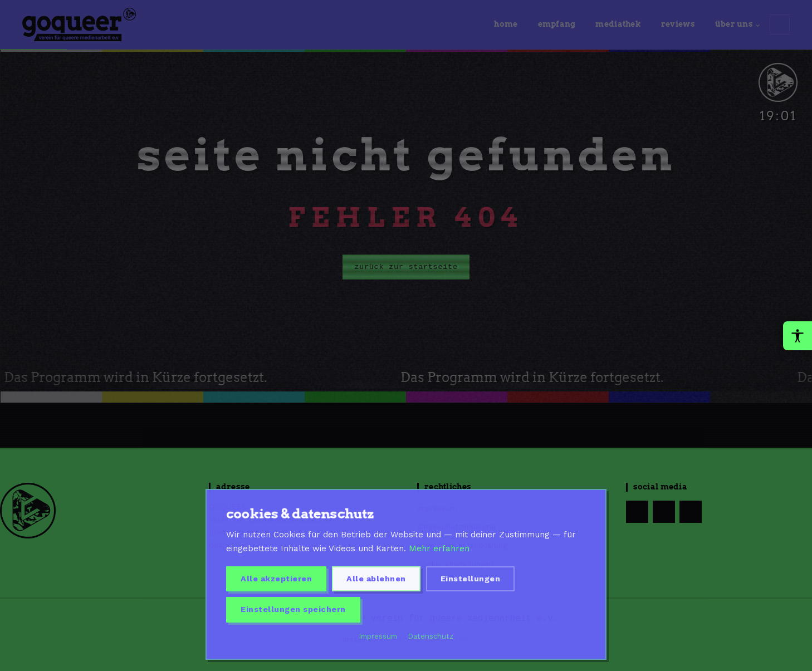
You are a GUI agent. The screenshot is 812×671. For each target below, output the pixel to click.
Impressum (378, 636)
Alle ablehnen (376, 579)
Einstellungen (471, 579)
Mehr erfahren (439, 548)
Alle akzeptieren (276, 579)
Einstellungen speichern (293, 609)
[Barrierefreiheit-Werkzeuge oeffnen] (798, 336)
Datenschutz (431, 636)
